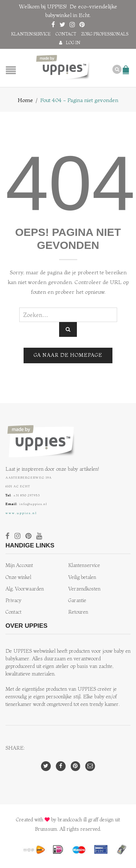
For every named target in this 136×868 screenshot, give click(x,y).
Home (25, 100)
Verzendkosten (84, 589)
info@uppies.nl (33, 504)
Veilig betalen (82, 577)
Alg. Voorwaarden (25, 589)
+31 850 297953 (27, 495)
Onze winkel (18, 577)
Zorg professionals (105, 34)
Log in (73, 43)
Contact (66, 34)
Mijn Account (19, 565)
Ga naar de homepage (68, 355)
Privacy (13, 600)
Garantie (77, 600)
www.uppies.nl (21, 513)
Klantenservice (31, 34)
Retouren (78, 612)
